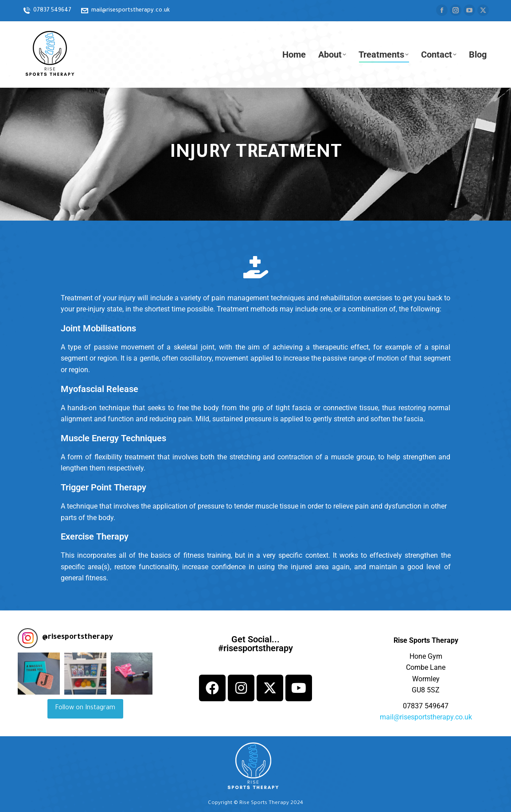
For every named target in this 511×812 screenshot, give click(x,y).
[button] (39, 674)
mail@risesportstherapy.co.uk (426, 717)
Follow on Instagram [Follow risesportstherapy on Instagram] (85, 708)
